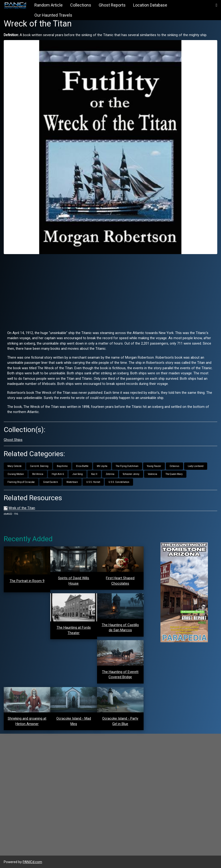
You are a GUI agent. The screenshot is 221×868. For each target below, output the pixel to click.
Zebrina (110, 474)
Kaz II (94, 474)
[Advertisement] (110, 290)
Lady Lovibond (196, 466)
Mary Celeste (14, 466)
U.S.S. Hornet (93, 482)
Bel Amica (38, 474)
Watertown (72, 482)
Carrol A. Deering (39, 466)
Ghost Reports (112, 5)
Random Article (49, 5)
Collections (81, 5)
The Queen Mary (174, 474)
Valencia (152, 474)
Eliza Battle (82, 466)
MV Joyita (102, 466)
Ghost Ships (13, 440)
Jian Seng (78, 474)
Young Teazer (154, 466)
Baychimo (62, 466)
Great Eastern (51, 482)
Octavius (174, 466)
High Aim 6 (58, 474)
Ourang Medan (16, 474)
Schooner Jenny (131, 474)
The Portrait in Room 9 (27, 581)
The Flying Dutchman (127, 466)
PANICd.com (32, 862)
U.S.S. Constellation (119, 482)
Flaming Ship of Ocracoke (21, 482)
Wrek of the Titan (22, 508)
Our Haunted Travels (53, 15)
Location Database (150, 5)
